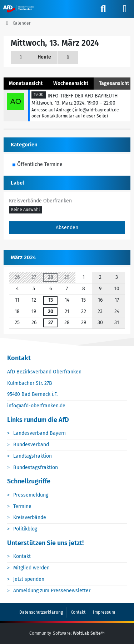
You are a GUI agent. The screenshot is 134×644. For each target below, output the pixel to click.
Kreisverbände (30, 517)
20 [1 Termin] (51, 311)
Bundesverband (31, 445)
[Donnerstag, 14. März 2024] (68, 57)
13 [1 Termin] (51, 300)
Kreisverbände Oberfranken (40, 201)
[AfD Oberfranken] (19, 9)
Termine (22, 506)
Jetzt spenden (29, 579)
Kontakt (22, 556)
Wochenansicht (71, 83)
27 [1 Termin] (51, 323)
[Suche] (103, 9)
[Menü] (125, 9)
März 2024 (23, 257)
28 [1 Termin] (51, 277)
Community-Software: (67, 633)
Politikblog (25, 529)
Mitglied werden (31, 568)
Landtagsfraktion (33, 456)
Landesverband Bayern (39, 433)
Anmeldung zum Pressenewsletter (52, 591)
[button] (26, 210)
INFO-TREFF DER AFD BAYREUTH (83, 96)
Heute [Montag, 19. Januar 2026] (44, 57)
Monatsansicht (26, 83)
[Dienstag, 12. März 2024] (21, 57)
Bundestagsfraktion (36, 467)
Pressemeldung (31, 495)
